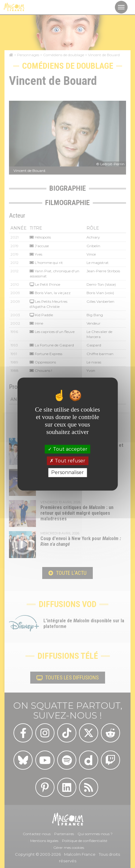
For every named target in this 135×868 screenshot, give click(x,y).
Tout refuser (67, 461)
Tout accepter (68, 449)
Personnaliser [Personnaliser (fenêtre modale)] (67, 473)
